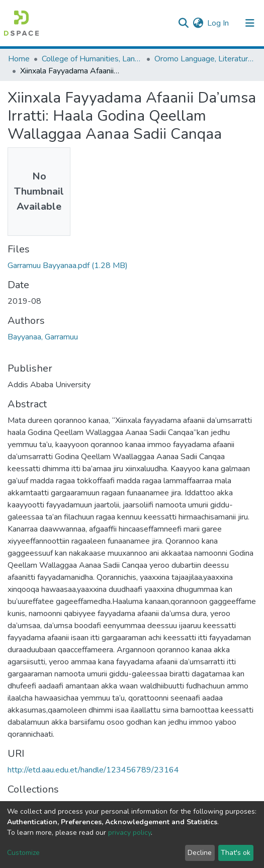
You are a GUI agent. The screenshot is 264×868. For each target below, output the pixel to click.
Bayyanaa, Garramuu (43, 337)
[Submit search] (183, 23)
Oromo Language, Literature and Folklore (205, 59)
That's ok (236, 853)
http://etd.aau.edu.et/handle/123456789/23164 (93, 770)
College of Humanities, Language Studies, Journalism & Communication (92, 59)
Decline (200, 853)
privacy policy (129, 833)
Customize (23, 853)
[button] (198, 23)
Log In (218, 23)
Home (19, 59)
